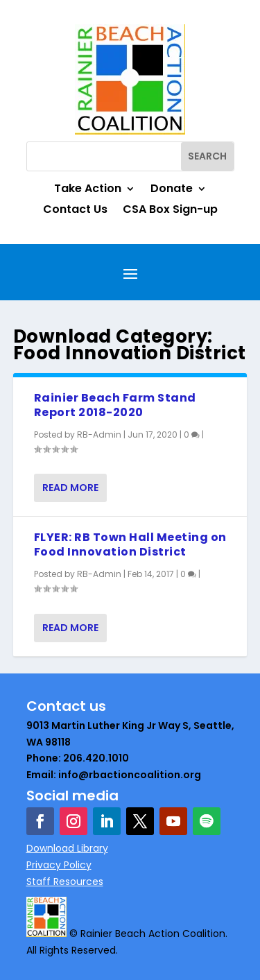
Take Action (88, 190)
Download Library (67, 848)
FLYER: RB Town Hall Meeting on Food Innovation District (130, 544)
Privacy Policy (59, 865)
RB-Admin (99, 435)
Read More (70, 488)
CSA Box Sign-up (170, 211)
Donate (172, 190)
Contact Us (75, 211)
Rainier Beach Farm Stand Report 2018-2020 (115, 405)
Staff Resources (65, 882)
